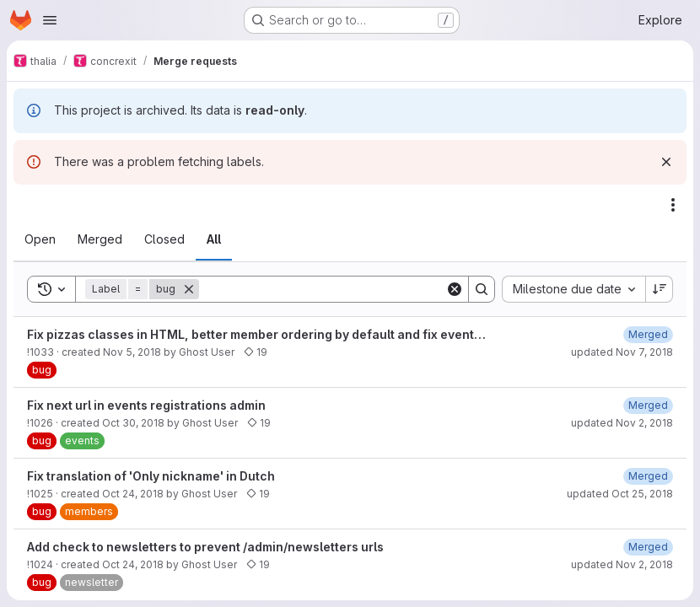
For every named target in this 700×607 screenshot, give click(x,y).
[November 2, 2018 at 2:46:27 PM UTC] (648, 405)
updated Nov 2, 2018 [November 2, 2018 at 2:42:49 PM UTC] (622, 564)
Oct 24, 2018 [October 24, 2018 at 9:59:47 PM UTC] (133, 564)
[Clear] (455, 289)
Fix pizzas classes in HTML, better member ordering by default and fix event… (256, 334)
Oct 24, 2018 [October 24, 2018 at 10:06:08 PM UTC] (133, 494)
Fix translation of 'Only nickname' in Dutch (151, 476)
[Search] (322, 289)
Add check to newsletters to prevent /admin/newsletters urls (205, 547)
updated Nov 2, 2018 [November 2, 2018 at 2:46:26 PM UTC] (622, 423)
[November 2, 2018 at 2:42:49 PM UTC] (648, 547)
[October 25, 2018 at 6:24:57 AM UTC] (648, 476)
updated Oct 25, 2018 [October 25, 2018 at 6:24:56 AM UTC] (620, 494)
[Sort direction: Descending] (660, 289)
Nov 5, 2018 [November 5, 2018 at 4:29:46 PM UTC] (132, 352)
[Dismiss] (666, 162)
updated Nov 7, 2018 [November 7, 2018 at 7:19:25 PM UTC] (622, 352)
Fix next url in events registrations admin (146, 405)
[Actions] (673, 205)
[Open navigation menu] (50, 20)
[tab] (40, 239)
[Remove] (189, 289)
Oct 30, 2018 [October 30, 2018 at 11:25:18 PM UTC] (133, 423)
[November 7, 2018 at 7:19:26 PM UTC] (648, 334)
